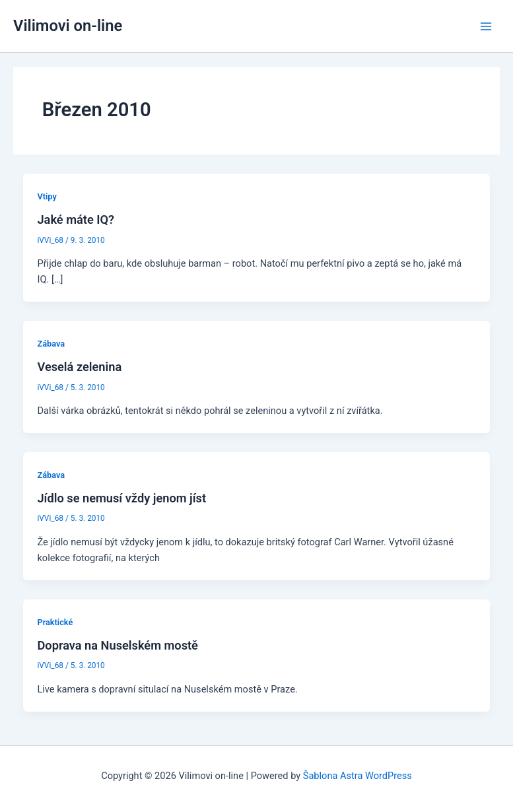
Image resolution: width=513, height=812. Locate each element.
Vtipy (47, 196)
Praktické (55, 622)
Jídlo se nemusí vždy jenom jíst (121, 498)
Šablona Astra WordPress (358, 776)
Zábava (51, 344)
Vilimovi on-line (68, 26)
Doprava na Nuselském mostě (117, 645)
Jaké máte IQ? (76, 220)
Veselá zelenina (79, 367)
